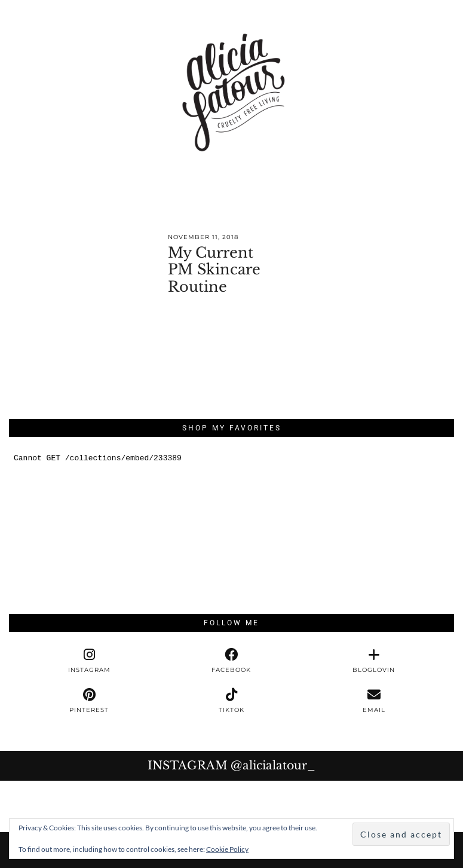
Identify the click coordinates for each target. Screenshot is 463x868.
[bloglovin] (374, 661)
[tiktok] (231, 701)
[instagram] (89, 661)
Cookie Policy (227, 849)
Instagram (231, 765)
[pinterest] (89, 701)
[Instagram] (26, 806)
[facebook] (231, 661)
